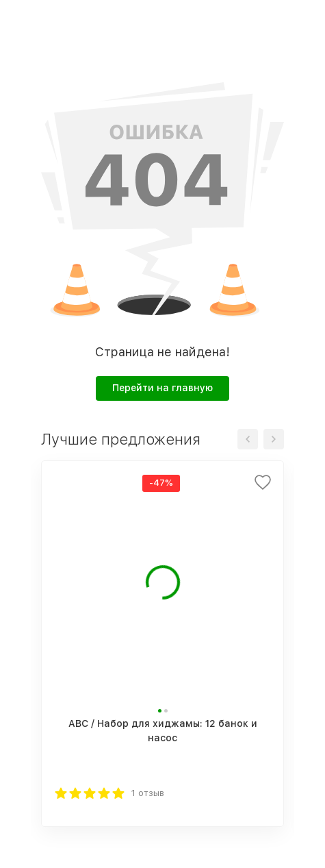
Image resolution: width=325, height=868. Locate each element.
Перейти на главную (162, 388)
